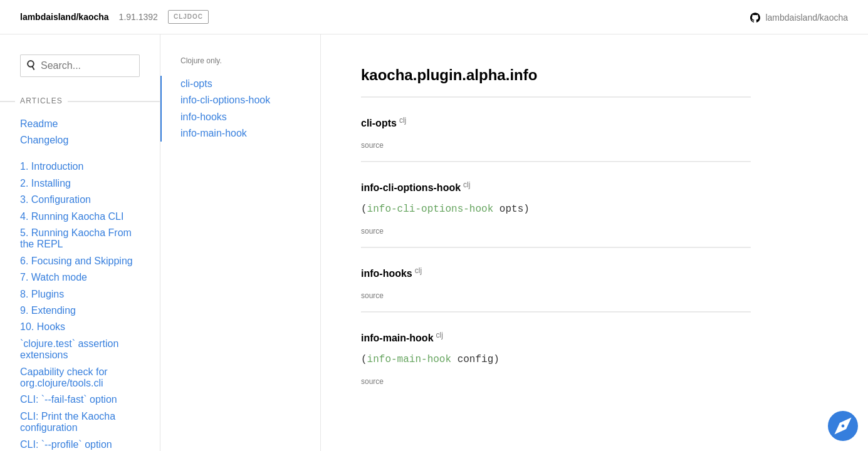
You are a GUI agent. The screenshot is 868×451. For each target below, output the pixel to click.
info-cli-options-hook (225, 100)
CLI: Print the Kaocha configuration (68, 422)
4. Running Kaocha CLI (72, 216)
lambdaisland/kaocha (65, 17)
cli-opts (196, 84)
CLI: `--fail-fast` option (69, 399)
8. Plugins (42, 294)
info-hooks (204, 117)
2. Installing (45, 183)
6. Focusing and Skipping (76, 261)
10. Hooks (43, 327)
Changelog (44, 140)
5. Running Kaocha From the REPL (76, 238)
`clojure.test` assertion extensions (69, 349)
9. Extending (48, 310)
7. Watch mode (54, 277)
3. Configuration (55, 200)
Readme (39, 124)
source (372, 145)
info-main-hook (214, 133)
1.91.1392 (139, 17)
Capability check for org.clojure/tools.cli (64, 377)
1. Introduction (52, 166)
